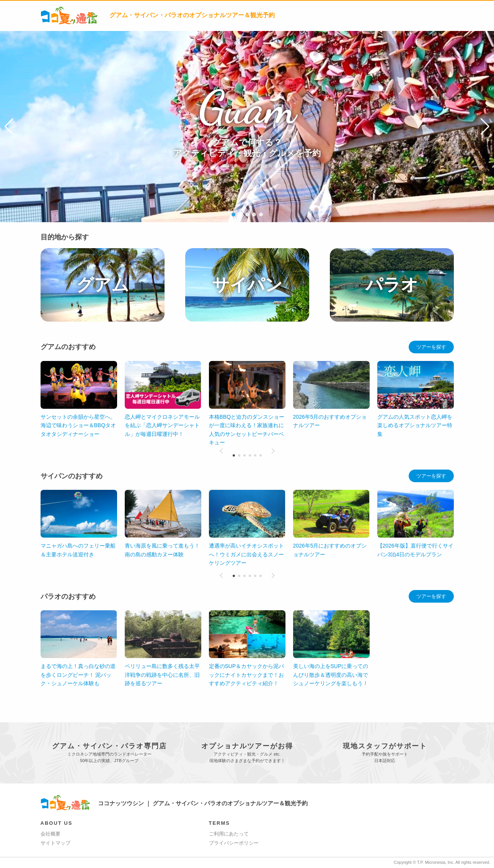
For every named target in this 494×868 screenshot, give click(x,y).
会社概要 (51, 834)
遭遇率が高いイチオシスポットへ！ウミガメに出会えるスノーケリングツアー (246, 554)
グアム (103, 285)
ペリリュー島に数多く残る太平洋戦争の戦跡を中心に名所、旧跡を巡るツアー (162, 675)
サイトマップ (55, 843)
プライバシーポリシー (234, 843)
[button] (9, 127)
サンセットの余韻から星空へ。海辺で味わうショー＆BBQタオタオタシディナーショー (78, 425)
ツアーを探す (431, 347)
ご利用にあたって (229, 834)
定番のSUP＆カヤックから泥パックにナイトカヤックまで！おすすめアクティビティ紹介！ (247, 675)
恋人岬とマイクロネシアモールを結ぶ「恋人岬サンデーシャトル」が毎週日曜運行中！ (162, 425)
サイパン (247, 285)
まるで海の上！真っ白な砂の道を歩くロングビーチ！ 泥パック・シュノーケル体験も (78, 675)
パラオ (392, 285)
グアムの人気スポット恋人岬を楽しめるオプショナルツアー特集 (415, 425)
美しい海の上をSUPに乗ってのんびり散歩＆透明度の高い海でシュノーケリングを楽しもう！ (331, 675)
